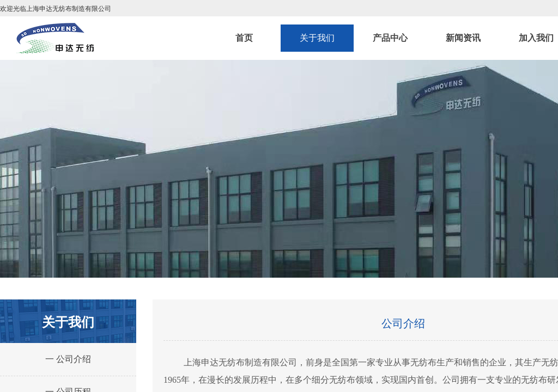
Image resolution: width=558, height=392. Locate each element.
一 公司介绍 (68, 359)
